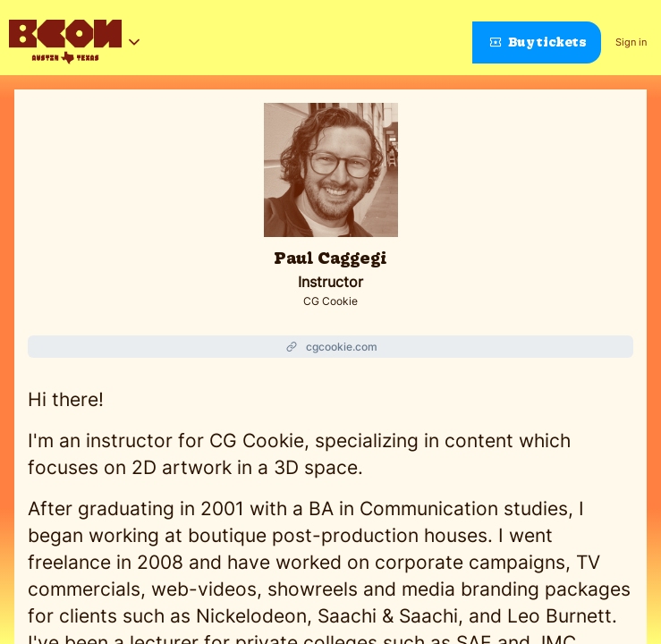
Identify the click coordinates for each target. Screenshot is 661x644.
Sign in (631, 42)
